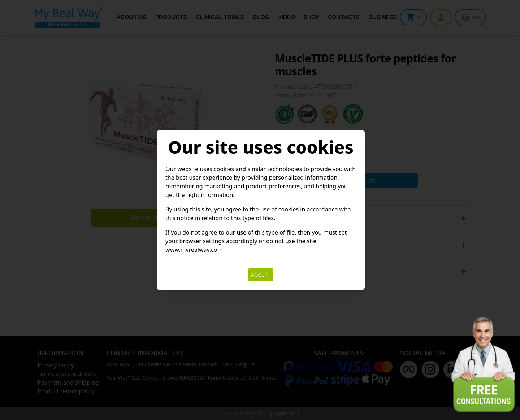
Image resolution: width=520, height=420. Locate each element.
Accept (261, 275)
